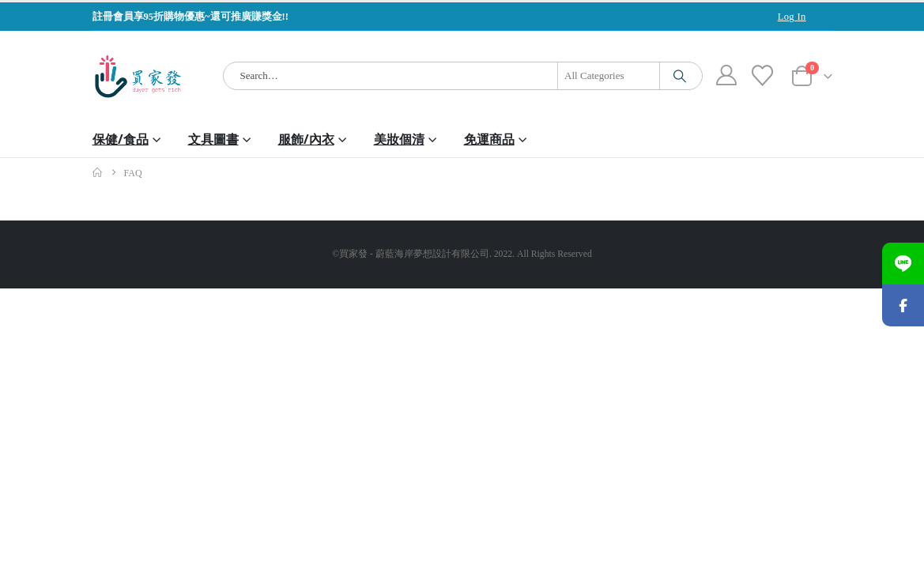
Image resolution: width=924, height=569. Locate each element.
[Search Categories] (609, 76)
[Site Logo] (138, 76)
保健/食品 (121, 139)
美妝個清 (399, 139)
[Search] (680, 76)
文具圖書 (213, 139)
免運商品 (489, 139)
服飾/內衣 (306, 139)
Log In (792, 17)
